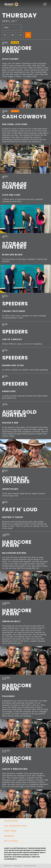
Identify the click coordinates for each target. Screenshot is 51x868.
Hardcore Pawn (17, 50)
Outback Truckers (16, 480)
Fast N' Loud (20, 509)
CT (21, 35)
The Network (11, 821)
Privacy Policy (18, 866)
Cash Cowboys (24, 117)
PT (5, 35)
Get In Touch (11, 841)
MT (13, 35)
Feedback (9, 836)
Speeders (15, 304)
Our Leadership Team (15, 826)
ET (28, 35)
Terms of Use (8, 866)
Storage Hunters (15, 186)
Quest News (10, 831)
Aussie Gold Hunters (19, 414)
